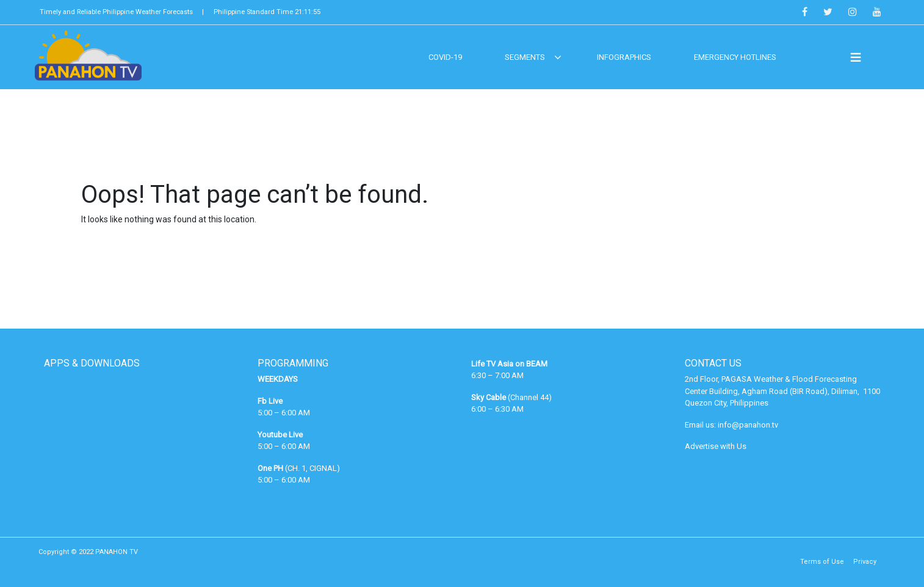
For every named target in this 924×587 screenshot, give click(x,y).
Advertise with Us (716, 446)
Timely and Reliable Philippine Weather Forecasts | (122, 12)
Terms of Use (822, 562)
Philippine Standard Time (267, 12)
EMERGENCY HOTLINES (735, 57)
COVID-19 (445, 57)
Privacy (865, 562)
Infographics (624, 57)
